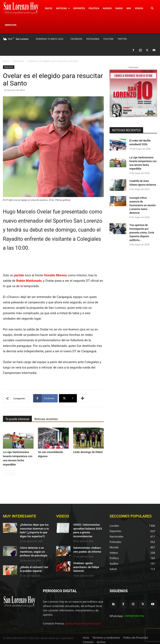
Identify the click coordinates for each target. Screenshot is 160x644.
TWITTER (122, 39)
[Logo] (23, 8)
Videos (139, 8)
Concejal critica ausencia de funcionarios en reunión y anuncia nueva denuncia (143, 205)
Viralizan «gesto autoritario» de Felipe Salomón (85, 565)
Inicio (49, 8)
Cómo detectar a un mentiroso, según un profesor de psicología (32, 550)
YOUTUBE (108, 39)
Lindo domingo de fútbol (88, 452)
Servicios (11, 25)
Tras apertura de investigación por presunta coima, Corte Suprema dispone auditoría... (142, 233)
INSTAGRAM (93, 39)
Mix (129, 8)
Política (94, 8)
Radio (119, 8)
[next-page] (12, 473)
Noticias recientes (46, 419)
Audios (107, 8)
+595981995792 (134, 613)
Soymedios (67, 636)
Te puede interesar (17, 419)
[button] (152, 8)
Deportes (79, 8)
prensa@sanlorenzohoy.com (83, 622)
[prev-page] (6, 473)
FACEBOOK (77, 39)
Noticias (63, 8)
